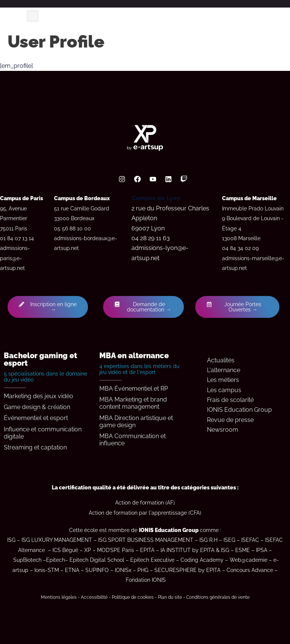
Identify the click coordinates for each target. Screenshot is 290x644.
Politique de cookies (133, 597)
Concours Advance (250, 570)
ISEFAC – (253, 540)
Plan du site (170, 597)
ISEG (229, 540)
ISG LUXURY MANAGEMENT (57, 540)
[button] (33, 16)
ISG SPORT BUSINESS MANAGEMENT (146, 540)
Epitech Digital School (97, 560)
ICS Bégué (65, 550)
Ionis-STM (47, 570)
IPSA (262, 550)
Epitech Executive (152, 560)
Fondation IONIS (146, 580)
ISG (11, 540)
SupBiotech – (30, 560)
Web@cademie (248, 560)
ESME (243, 550)
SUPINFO (97, 570)
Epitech (56, 560)
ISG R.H (208, 540)
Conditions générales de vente (218, 597)
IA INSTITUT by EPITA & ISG (195, 550)
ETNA (72, 570)
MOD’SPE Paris (116, 550)
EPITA (147, 550)
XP (88, 550)
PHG (143, 570)
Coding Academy (202, 560)
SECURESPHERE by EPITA (187, 570)
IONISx (123, 570)
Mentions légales (59, 597)
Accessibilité (94, 597)
